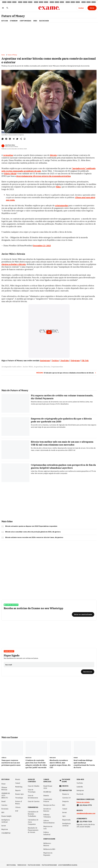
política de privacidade (49, 865)
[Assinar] (81, 8)
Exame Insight (9, 651)
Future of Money (13, 16)
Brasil (3, 801)
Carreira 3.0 (66, 798)
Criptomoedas (25, 21)
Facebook (80, 794)
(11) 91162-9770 (86, 805)
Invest (4, 826)
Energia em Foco (49, 805)
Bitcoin (5, 21)
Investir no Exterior (47, 810)
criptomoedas (61, 205)
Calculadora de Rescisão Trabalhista (33, 814)
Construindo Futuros (48, 800)
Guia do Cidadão (34, 786)
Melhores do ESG (49, 849)
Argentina (8, 155)
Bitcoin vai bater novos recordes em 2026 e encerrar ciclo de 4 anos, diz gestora (34, 537)
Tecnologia (19, 798)
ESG (3, 812)
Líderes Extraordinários (49, 822)
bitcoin (53, 155)
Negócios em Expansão (48, 854)
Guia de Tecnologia (32, 791)
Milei (58, 187)
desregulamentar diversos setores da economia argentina (43, 176)
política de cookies (34, 865)
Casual (18, 783)
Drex (35, 21)
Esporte (18, 790)
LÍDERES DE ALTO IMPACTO (6, 796)
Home (3, 55)
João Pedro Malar (10, 145)
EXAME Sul (47, 792)
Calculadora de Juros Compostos (33, 822)
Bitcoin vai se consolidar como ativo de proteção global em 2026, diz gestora (33, 532)
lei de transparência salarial (68, 865)
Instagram (80, 790)
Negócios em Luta (48, 827)
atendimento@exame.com (86, 813)
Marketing (19, 787)
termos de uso (22, 865)
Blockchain (44, 21)
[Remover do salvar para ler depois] (25, 139)
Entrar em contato (83, 802)
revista (65, 786)
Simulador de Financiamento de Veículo (33, 830)
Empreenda (66, 820)
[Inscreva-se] (88, 672)
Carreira (4, 805)
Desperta (66, 801)
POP (17, 811)
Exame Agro (20, 794)
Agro (64, 816)
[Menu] (3, 8)
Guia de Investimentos (33, 797)
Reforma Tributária (47, 816)
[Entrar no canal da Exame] (83, 614)
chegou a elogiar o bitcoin (14, 264)
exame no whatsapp (11, 605)
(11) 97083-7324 (86, 822)
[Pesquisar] (7, 8)
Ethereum (14, 21)
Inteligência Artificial (6, 821)
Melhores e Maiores (47, 844)
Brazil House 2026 (48, 787)
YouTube (80, 783)
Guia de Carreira (34, 801)
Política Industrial (47, 833)
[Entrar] (92, 8)
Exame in (66, 794)
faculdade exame (66, 780)
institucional (11, 865)
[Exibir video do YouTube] (49, 331)
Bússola (46, 796)
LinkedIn (80, 787)
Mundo (18, 779)
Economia (5, 809)
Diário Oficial (10, 174)
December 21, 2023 (42, 246)
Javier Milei (28, 367)
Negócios (5, 829)
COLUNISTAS (6, 833)
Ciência (18, 807)
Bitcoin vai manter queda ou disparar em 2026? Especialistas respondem (31, 526)
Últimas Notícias (4, 789)
